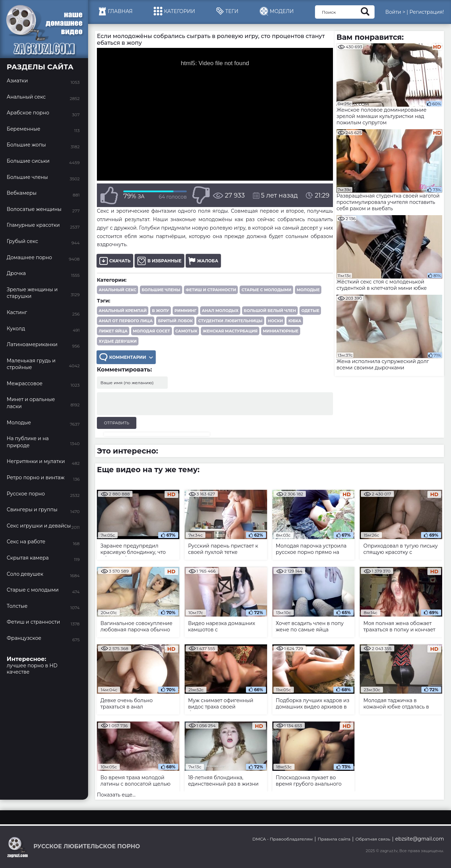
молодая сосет (152, 331)
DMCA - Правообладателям (282, 839)
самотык (187, 331)
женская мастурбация (230, 331)
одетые (310, 311)
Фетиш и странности (211, 290)
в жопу (160, 311)
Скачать (115, 261)
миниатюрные (281, 331)
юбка (295, 321)
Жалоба (203, 261)
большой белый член (270, 311)
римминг (186, 311)
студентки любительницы (230, 321)
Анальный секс (118, 290)
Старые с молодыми (266, 290)
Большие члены (161, 290)
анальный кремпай (123, 311)
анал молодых (220, 311)
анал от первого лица (126, 321)
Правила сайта (334, 839)
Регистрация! (427, 12)
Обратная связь (373, 839)
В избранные (159, 261)
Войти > (395, 12)
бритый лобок (175, 321)
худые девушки (118, 341)
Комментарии (126, 357)
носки (275, 321)
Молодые (308, 290)
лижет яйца (113, 331)
